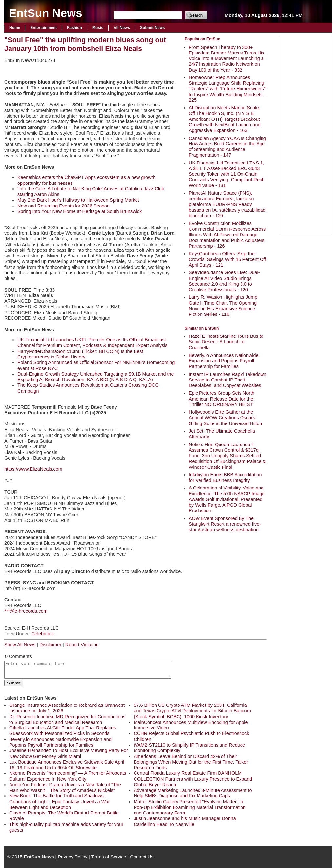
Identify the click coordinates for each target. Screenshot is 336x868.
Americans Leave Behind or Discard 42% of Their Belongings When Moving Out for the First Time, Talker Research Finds (191, 762)
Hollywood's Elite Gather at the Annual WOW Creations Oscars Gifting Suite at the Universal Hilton (225, 418)
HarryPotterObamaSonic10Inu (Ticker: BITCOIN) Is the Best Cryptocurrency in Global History (80, 354)
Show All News (20, 645)
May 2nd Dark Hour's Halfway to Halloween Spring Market (78, 200)
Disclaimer (50, 645)
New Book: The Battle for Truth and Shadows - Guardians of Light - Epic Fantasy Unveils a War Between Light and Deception (60, 802)
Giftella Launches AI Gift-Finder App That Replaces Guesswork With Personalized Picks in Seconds (63, 731)
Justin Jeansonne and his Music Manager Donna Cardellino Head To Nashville (185, 821)
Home (15, 28)
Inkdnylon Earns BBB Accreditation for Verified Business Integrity (225, 477)
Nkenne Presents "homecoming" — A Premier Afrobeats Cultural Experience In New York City (68, 776)
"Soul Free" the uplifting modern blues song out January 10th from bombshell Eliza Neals (85, 44)
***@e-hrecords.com (26, 611)
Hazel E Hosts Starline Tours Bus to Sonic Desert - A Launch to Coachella (226, 342)
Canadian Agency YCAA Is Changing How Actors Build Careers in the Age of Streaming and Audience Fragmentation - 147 (227, 147)
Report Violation (82, 645)
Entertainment (43, 28)
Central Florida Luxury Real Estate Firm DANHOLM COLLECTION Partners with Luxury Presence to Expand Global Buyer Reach (193, 779)
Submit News (152, 28)
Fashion (74, 28)
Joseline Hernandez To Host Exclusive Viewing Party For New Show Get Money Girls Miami (69, 753)
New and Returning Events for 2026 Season (63, 206)
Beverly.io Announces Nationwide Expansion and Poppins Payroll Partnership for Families (224, 361)
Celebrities (42, 634)
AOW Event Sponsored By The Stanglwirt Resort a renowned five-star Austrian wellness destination (225, 524)
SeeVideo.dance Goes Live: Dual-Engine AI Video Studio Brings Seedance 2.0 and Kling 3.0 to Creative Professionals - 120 (224, 281)
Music (98, 28)
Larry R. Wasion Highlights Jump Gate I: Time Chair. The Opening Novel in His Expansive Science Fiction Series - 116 (223, 306)
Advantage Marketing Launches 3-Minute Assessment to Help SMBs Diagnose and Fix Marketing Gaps (193, 793)
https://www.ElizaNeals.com (33, 469)
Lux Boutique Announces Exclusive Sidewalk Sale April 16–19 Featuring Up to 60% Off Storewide (67, 765)
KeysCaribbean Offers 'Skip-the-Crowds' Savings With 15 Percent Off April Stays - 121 (227, 260)
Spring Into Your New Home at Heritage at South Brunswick (80, 211)
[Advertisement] (305, 135)
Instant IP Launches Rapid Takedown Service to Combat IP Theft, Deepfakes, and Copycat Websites (228, 380)
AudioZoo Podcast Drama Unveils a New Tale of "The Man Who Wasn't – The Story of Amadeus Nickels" (65, 787)
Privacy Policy (73, 857)
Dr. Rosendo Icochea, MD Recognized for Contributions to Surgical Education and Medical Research (67, 719)
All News (122, 28)
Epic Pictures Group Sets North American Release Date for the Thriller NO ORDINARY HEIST (221, 399)
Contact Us (142, 857)
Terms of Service (108, 857)
